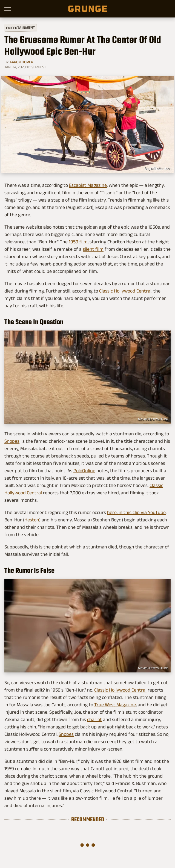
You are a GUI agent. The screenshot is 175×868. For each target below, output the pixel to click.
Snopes (12, 441)
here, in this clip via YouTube (136, 512)
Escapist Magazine (88, 185)
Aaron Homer (21, 62)
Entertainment (21, 28)
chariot (94, 719)
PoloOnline (84, 471)
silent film (93, 249)
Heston (32, 520)
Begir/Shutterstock (158, 169)
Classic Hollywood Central (125, 291)
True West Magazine (115, 705)
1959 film (78, 242)
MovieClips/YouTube (153, 419)
